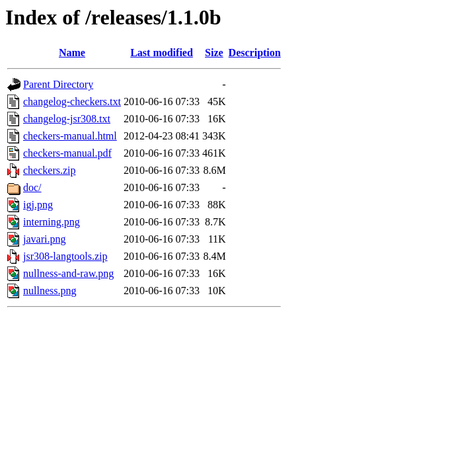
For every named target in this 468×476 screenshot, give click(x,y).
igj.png (38, 205)
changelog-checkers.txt (72, 101)
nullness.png (50, 291)
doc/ (32, 187)
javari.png (44, 239)
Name (72, 53)
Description (255, 53)
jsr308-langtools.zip (65, 256)
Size (214, 53)
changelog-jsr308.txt (67, 119)
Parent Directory (58, 84)
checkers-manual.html (70, 136)
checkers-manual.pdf (67, 153)
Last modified (162, 53)
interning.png (52, 222)
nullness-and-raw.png (68, 273)
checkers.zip (50, 170)
